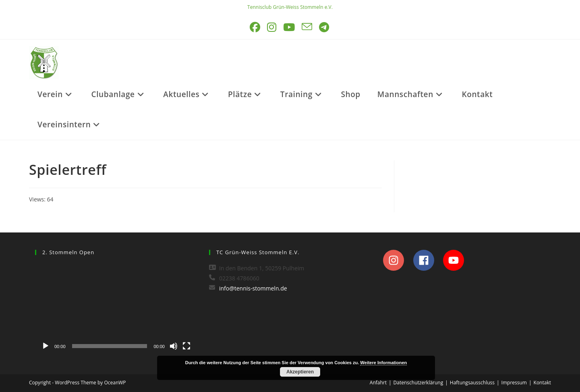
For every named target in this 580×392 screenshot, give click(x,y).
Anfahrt (378, 383)
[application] (116, 309)
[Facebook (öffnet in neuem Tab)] (256, 27)
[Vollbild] (186, 346)
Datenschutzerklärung (418, 383)
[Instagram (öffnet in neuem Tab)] (272, 27)
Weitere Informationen (383, 363)
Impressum (514, 383)
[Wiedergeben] (46, 346)
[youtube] (456, 260)
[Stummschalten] (174, 346)
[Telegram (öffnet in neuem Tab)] (325, 27)
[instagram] (397, 260)
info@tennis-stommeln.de (253, 288)
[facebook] (428, 260)
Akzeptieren (300, 372)
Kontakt (542, 383)
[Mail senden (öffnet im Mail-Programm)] (308, 27)
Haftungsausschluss (472, 383)
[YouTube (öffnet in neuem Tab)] (290, 27)
